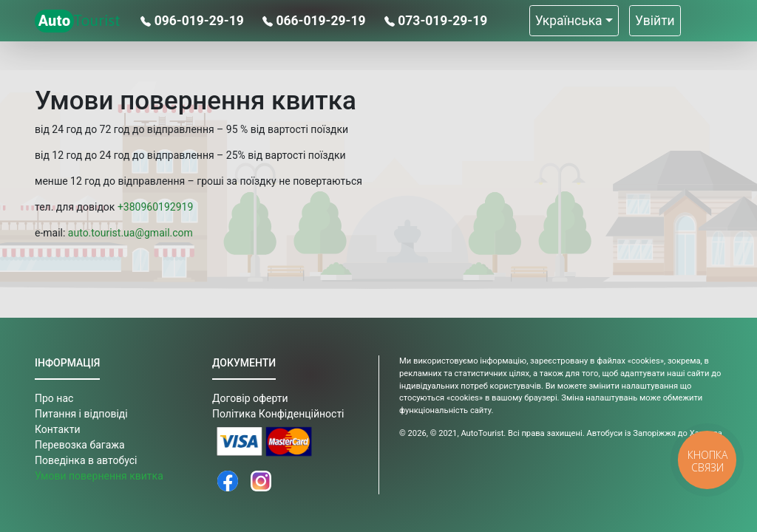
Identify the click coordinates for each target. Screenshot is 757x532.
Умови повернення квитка (99, 476)
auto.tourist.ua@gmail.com (130, 233)
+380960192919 (155, 207)
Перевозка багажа (80, 445)
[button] (574, 21)
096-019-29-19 (194, 21)
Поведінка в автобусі (86, 460)
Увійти (655, 21)
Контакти (58, 429)
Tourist (77, 21)
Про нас (54, 398)
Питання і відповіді (81, 414)
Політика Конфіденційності (278, 414)
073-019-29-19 (436, 21)
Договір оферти (250, 398)
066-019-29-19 (316, 21)
